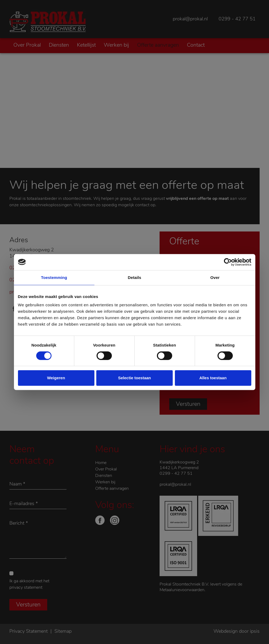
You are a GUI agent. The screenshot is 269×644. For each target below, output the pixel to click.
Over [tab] (215, 277)
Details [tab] (135, 277)
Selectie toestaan (134, 378)
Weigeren (56, 378)
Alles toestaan (213, 378)
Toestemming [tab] (54, 277)
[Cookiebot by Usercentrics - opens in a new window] (228, 262)
